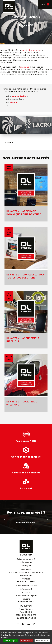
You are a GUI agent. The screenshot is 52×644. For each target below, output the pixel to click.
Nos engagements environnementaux (26, 572)
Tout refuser (26, 641)
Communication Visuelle (26, 586)
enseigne (25, 67)
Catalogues (26, 566)
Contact (26, 579)
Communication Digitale (26, 596)
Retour (9, 143)
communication (19, 96)
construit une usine (31, 50)
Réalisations (26, 562)
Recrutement (26, 576)
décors (13, 102)
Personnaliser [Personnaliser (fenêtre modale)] (42, 641)
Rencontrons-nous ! (26, 522)
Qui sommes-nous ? (26, 559)
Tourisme (26, 592)
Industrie (26, 599)
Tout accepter (11, 641)
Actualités (26, 569)
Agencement (26, 589)
